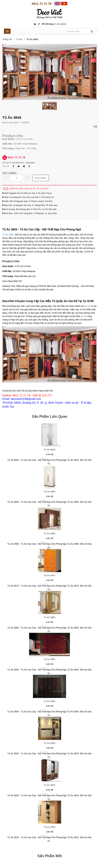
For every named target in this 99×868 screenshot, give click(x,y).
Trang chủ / (9, 39)
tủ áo (87, 306)
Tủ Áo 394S (49, 701)
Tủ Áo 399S (49, 492)
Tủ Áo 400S (49, 450)
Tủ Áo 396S (49, 617)
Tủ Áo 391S (49, 827)
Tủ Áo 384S (8, 235)
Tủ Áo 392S (49, 785)
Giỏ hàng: (54, 24)
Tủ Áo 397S (49, 575)
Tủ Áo (19, 39)
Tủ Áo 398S (49, 533)
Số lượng (9, 173)
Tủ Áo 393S (49, 743)
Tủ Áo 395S (49, 659)
